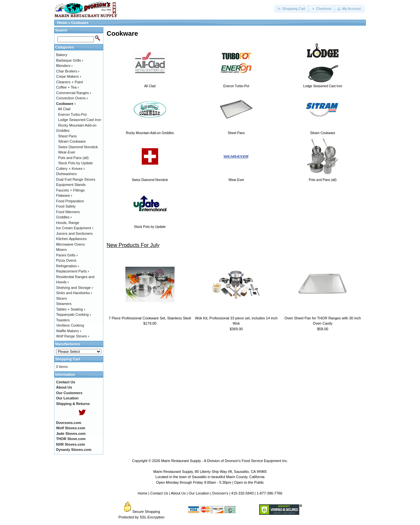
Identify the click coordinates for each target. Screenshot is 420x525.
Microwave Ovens (70, 244)
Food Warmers (68, 212)
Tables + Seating (71, 309)
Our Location (199, 493)
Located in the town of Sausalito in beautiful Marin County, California (210, 477)
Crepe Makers (69, 76)
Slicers (62, 298)
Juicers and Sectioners (74, 233)
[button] (292, 9)
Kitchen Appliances (71, 239)
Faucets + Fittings (70, 190)
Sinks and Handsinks (74, 293)
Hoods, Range (68, 223)
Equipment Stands (71, 185)
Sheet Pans (67, 136)
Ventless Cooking (70, 325)
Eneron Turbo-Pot (72, 114)
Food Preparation (70, 201)
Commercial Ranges (73, 93)
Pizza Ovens (66, 260)
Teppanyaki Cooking (73, 314)
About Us (178, 493)
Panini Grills (67, 255)
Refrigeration (68, 266)
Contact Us (159, 493)
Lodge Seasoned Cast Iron (80, 120)
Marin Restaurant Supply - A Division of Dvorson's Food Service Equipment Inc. (225, 461)
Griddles (64, 217)
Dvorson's (220, 493)
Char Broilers (68, 71)
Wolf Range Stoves (73, 336)
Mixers (61, 250)
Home (62, 23)
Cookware (80, 23)
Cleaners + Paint (70, 82)
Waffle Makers (69, 331)
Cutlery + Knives (70, 169)
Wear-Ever (67, 152)
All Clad (64, 109)
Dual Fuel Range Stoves (76, 179)
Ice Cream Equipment (75, 228)
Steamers (64, 304)
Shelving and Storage (74, 288)
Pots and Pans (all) (73, 158)
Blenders (64, 66)
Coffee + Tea (67, 87)
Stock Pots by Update (75, 163)
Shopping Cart (68, 359)
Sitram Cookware (72, 141)
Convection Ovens (72, 98)
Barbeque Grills (70, 60)
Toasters (63, 320)
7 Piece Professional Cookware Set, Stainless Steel (150, 318)
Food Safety (66, 206)
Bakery (62, 55)
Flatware (64, 195)
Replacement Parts (73, 271)
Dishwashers (66, 174)
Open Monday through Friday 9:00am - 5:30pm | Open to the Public (210, 482)
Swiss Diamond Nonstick (78, 147)
